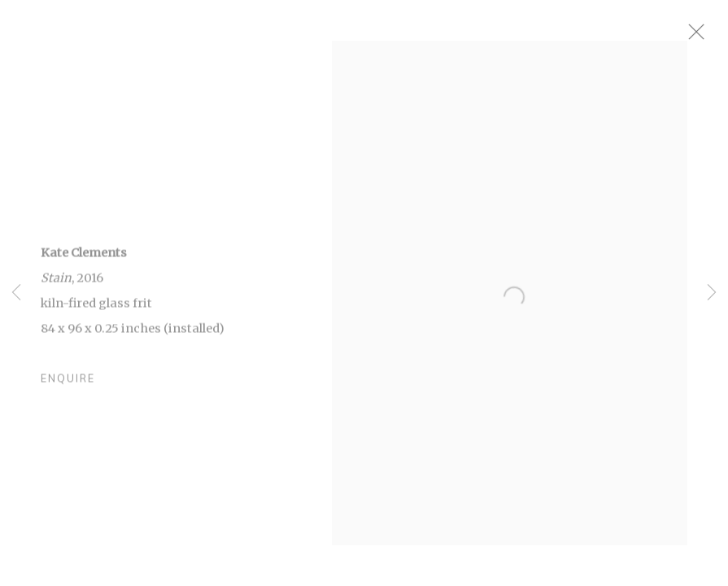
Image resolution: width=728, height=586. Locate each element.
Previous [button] (16, 293)
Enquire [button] (68, 386)
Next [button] (712, 293)
